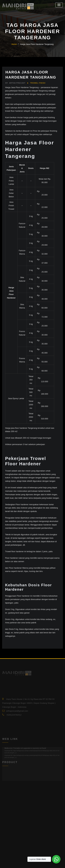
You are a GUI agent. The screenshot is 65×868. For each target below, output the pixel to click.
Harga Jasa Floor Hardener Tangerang (37, 44)
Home (14, 44)
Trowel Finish (38, 83)
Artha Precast (15, 83)
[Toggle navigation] (59, 5)
